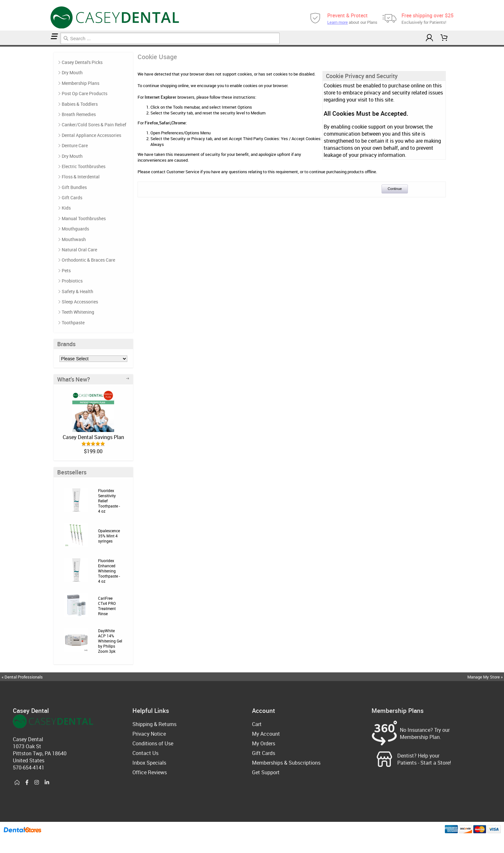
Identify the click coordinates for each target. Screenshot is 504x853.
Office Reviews (150, 772)
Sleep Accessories (80, 302)
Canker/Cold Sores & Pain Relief (94, 125)
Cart (257, 724)
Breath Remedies (79, 114)
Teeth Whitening (78, 312)
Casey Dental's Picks (82, 62)
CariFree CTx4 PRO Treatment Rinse (107, 606)
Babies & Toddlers (80, 104)
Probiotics (72, 281)
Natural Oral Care (79, 250)
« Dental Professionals (22, 677)
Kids (66, 208)
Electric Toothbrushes (84, 166)
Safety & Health (77, 291)
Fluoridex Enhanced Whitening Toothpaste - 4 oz (109, 571)
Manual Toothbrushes (84, 218)
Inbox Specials (149, 763)
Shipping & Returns (154, 724)
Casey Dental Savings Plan (93, 437)
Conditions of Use (153, 743)
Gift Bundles (74, 187)
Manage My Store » (486, 677)
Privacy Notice (149, 734)
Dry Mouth (72, 72)
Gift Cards (72, 198)
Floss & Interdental (81, 177)
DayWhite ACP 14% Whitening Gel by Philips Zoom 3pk (110, 641)
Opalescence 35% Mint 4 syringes (109, 536)
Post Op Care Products (85, 93)
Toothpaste (73, 323)
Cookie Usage (3, 46)
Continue (395, 189)
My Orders (264, 743)
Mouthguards (75, 229)
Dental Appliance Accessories (91, 135)
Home (1, 46)
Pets (66, 270)
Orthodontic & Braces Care (88, 260)
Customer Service (183, 172)
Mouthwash (74, 239)
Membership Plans (81, 83)
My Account (266, 734)
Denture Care (75, 145)
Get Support (266, 772)
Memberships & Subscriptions (286, 763)
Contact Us (145, 753)
